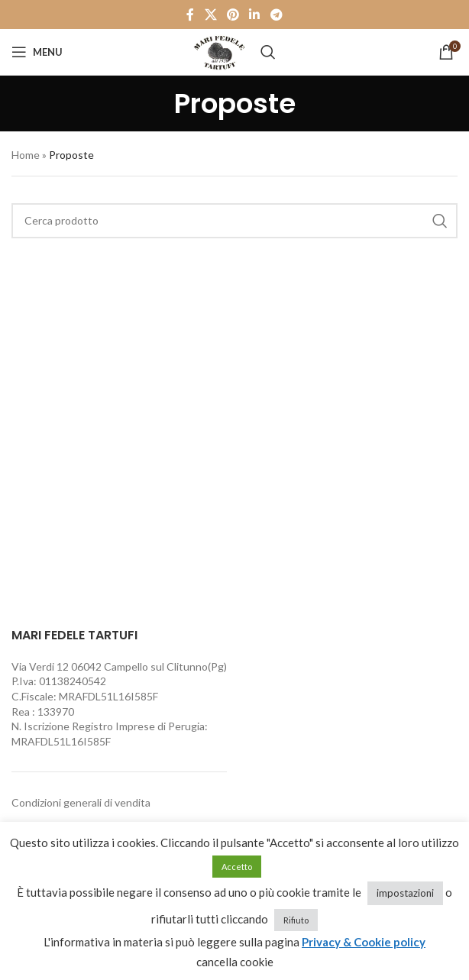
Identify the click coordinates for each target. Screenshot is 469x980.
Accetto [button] (237, 867)
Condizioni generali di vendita (81, 802)
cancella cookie (235, 962)
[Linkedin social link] (255, 15)
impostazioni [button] (405, 893)
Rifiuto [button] (296, 920)
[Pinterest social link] (233, 15)
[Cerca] (268, 52)
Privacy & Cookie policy (364, 942)
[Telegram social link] (276, 15)
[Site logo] (219, 51)
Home (26, 155)
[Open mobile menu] (37, 52)
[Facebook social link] (191, 15)
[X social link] (210, 15)
